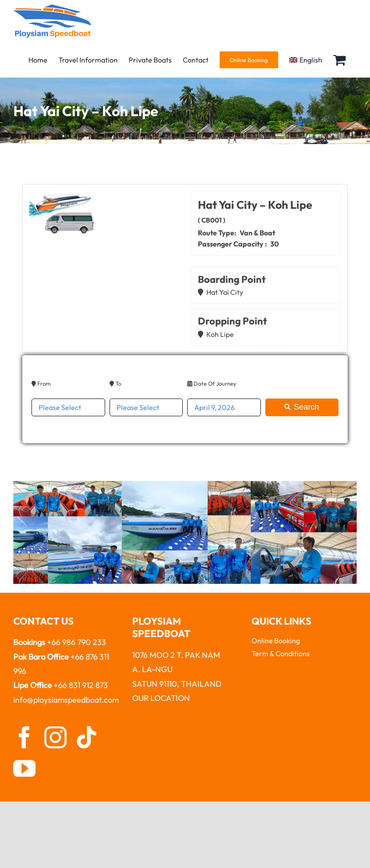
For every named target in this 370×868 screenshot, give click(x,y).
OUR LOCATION (161, 698)
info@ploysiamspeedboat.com (66, 700)
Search (302, 407)
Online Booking (276, 641)
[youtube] (24, 768)
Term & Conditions (281, 653)
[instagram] (55, 737)
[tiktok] (87, 737)
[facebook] (24, 737)
